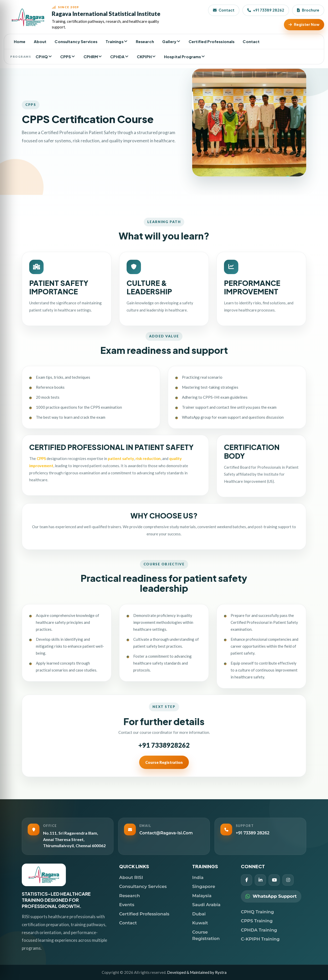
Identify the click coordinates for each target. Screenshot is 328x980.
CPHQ (42, 57)
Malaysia (202, 896)
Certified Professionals (212, 41)
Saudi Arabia (206, 905)
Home (20, 41)
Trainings (114, 41)
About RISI (131, 877)
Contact (224, 10)
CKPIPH (144, 57)
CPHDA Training (259, 930)
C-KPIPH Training (260, 939)
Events (127, 905)
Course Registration (164, 787)
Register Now (304, 24)
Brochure (308, 10)
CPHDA (117, 57)
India (198, 877)
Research (145, 41)
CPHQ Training (257, 912)
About (40, 41)
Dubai (199, 914)
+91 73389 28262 (266, 10)
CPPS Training (257, 921)
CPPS (66, 57)
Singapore (204, 886)
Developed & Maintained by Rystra (197, 972)
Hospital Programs (183, 57)
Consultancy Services (76, 41)
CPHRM (91, 57)
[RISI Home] (87, 17)
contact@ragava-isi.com (166, 833)
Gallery (169, 41)
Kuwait (200, 923)
